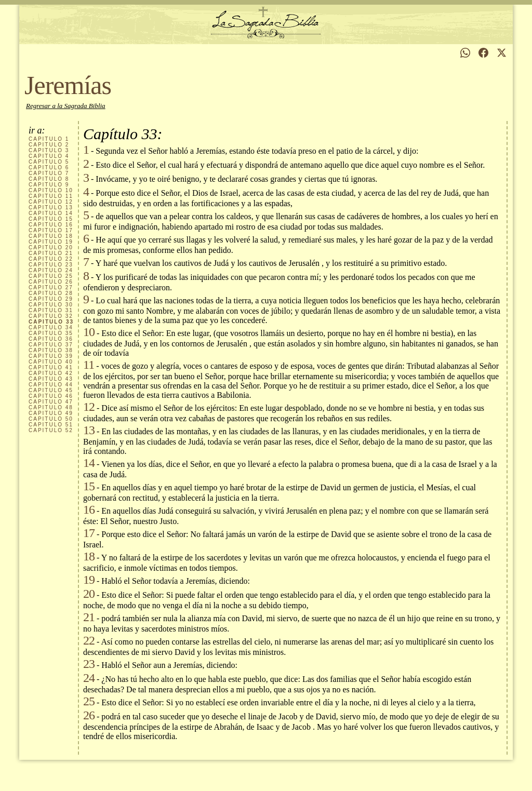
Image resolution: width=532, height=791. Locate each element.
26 (51, 282)
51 (51, 425)
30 (51, 305)
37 (51, 345)
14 (51, 213)
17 (51, 230)
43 (51, 379)
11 (51, 196)
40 (51, 362)
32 (51, 316)
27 (51, 287)
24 (51, 270)
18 (51, 236)
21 (51, 253)
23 (51, 265)
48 (51, 407)
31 (51, 310)
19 (51, 242)
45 (51, 390)
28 (51, 293)
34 (51, 327)
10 (51, 190)
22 (51, 259)
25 (51, 276)
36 (51, 339)
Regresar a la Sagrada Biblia (66, 106)
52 (51, 430)
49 (51, 413)
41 (51, 367)
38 (51, 350)
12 (51, 202)
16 (51, 225)
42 (51, 373)
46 (51, 396)
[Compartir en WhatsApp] (465, 53)
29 (51, 299)
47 (51, 402)
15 (51, 219)
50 (51, 419)
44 (51, 385)
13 (51, 207)
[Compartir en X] (502, 53)
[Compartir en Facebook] (483, 53)
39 (51, 356)
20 (51, 247)
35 (51, 333)
